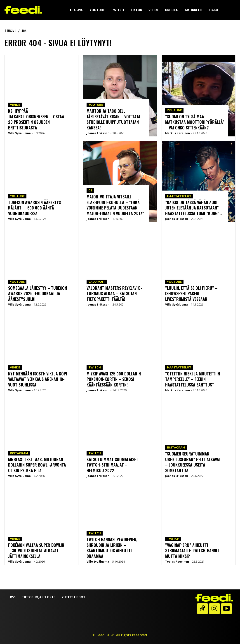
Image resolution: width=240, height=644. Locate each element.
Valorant (97, 283)
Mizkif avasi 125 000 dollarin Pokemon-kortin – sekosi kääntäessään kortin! (114, 380)
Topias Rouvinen (177, 562)
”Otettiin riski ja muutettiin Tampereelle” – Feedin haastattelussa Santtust (192, 380)
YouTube (17, 197)
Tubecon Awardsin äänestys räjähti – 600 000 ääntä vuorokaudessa (34, 208)
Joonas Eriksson (98, 133)
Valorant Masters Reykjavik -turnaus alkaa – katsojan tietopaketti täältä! (114, 294)
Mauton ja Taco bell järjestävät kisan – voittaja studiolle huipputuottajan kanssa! (113, 120)
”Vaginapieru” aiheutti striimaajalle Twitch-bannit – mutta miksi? (194, 551)
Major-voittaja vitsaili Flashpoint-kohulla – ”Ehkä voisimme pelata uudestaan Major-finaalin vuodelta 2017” (115, 205)
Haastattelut (179, 197)
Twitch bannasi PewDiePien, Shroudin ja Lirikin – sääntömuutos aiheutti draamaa (112, 548)
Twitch (95, 368)
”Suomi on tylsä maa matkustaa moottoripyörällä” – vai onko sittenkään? (194, 123)
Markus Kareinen (178, 133)
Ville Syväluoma (19, 133)
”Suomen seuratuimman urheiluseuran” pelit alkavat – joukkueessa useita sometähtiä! (195, 462)
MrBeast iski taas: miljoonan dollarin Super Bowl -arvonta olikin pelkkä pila (37, 465)
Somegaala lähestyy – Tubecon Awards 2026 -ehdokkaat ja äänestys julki (37, 294)
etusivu (11, 31)
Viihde (15, 106)
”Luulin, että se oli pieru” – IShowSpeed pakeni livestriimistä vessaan (191, 294)
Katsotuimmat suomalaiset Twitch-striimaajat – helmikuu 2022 (116, 465)
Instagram (19, 454)
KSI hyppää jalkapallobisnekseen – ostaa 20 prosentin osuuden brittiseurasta (36, 120)
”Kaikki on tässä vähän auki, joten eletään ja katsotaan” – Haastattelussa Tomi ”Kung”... (193, 208)
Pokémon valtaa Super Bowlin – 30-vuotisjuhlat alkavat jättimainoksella (36, 551)
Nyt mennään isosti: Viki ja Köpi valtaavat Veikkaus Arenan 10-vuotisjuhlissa (37, 380)
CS (90, 192)
